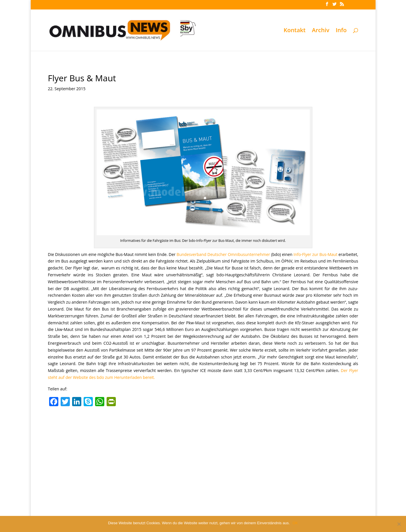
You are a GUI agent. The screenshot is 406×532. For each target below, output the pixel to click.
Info (341, 31)
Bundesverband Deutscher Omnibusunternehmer (223, 254)
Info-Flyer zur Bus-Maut (315, 254)
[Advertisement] (203, 452)
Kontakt (295, 31)
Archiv (321, 31)
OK (295, 523)
